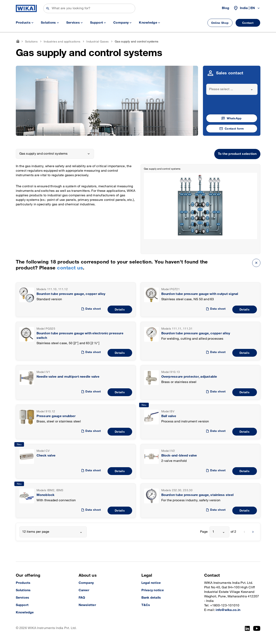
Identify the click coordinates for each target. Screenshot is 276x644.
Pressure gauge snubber (56, 416)
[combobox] (232, 89)
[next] (253, 532)
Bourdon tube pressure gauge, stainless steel (198, 495)
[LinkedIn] (247, 628)
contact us (70, 268)
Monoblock (46, 495)
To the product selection (237, 154)
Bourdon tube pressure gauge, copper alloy (71, 294)
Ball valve (169, 416)
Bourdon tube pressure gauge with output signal (200, 294)
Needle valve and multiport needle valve (68, 377)
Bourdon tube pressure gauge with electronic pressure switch (80, 336)
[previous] (244, 532)
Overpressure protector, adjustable (189, 377)
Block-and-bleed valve (179, 456)
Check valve (46, 456)
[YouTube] (257, 628)
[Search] (89, 8)
